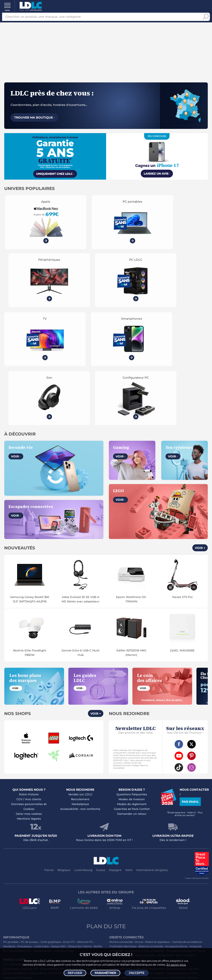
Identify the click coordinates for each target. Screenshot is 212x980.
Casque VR (75, 900)
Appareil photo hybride (18, 856)
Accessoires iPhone (73, 878)
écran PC (78, 939)
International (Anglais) (152, 748)
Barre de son (75, 847)
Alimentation (179, 874)
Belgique (64, 748)
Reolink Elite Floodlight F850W (30, 531)
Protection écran (63, 882)
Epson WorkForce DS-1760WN (131, 477)
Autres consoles (47, 896)
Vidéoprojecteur (19, 842)
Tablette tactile (42, 829)
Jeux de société (74, 905)
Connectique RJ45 (121, 882)
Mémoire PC (85, 820)
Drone (139, 820)
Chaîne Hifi (56, 851)
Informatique (118, 896)
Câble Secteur (118, 878)
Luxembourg (83, 748)
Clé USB (193, 847)
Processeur (25, 824)
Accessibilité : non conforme (80, 687)
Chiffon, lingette (154, 851)
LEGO (58, 905)
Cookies (29, 687)
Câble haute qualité (141, 878)
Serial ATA (162, 878)
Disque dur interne (80, 824)
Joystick (89, 900)
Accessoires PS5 (69, 896)
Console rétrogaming (17, 905)
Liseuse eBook (37, 851)
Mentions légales (29, 697)
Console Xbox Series (53, 900)
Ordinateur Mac (64, 829)
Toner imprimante (121, 847)
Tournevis (190, 878)
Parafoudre (196, 874)
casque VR (96, 939)
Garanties (121, 687)
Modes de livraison (132, 677)
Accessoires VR (42, 905)
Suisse (101, 748)
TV (5, 842)
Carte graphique (51, 820)
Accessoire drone (176, 824)
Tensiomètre (165, 833)
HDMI (121, 874)
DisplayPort (161, 874)
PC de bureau (29, 820)
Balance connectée (151, 824)
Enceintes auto (42, 869)
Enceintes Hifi (29, 847)
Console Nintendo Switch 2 (20, 900)
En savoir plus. (176, 964)
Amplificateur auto (15, 882)
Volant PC (10, 896)
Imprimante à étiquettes (125, 860)
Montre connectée (121, 820)
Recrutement (80, 677)
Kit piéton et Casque (45, 878)
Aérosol (192, 856)
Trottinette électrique (123, 824)
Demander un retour (132, 692)
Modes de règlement (132, 682)
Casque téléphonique (17, 878)
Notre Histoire (29, 672)
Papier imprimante (155, 856)
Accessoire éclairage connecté (186, 829)
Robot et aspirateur (158, 820)
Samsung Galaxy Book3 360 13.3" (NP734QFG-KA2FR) (30, 477)
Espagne (115, 748)
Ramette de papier (155, 860)
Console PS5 (26, 896)
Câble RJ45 (144, 874)
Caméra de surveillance (187, 820)
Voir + (200, 426)
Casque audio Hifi (75, 842)
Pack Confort (141, 687)
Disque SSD (58, 824)
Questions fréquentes (132, 672)
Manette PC (89, 896)
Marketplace (80, 682)
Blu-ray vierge (132, 856)
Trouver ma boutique (34, 117)
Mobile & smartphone (17, 869)
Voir (16, 335)
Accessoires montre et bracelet (145, 829)
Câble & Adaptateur (88, 882)
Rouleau (176, 878)
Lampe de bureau (178, 851)
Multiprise (141, 882)
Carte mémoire (64, 869)
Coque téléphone (84, 874)
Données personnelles (27, 682)
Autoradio (82, 869)
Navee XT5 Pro (182, 475)
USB (112, 874)
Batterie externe (40, 882)
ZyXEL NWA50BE (182, 528)
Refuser (75, 973)
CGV (19, 677)
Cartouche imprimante (149, 847)
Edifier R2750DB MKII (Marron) (131, 531)
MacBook (9, 824)
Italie (129, 748)
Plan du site (106, 804)
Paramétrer (105, 973)
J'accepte (137, 973)
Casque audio (52, 842)
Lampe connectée (121, 833)
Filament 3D (177, 856)
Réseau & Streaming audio (82, 851)
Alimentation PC (20, 829)
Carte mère (41, 824)
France (49, 748)
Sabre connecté (186, 833)
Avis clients (33, 677)
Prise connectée (145, 833)
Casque (37, 842)
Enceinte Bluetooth (52, 847)
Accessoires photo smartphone (23, 874)
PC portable (11, 820)
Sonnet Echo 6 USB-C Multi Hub (81, 531)
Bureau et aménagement (125, 851)
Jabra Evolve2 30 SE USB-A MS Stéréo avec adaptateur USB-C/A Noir (81, 478)
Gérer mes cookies (29, 692)
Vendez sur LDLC (80, 672)
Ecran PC (69, 820)
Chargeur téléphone (58, 874)
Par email (190, 680)
